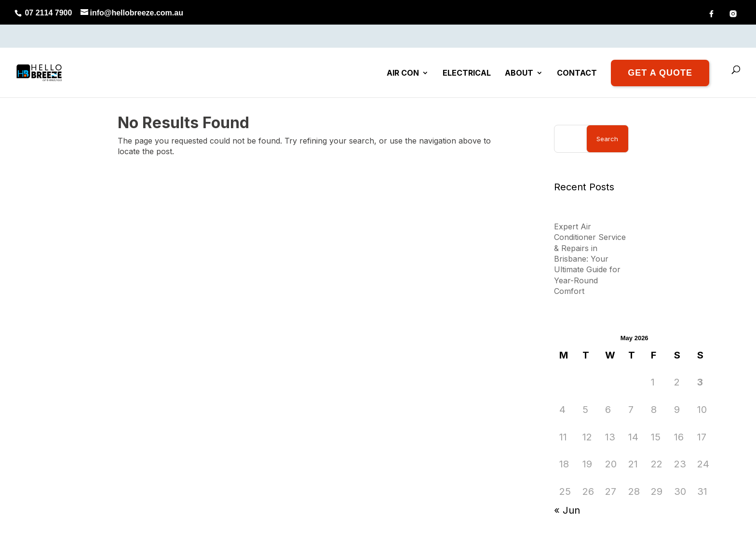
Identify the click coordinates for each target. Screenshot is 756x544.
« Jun (567, 477)
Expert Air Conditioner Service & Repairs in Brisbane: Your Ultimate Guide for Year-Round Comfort (590, 225)
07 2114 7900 (47, 13)
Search (607, 105)
